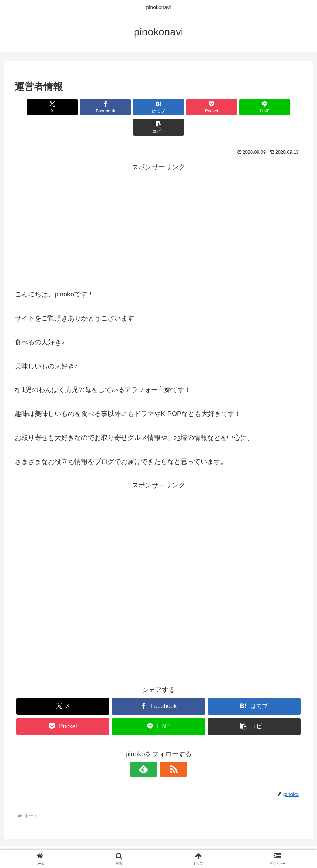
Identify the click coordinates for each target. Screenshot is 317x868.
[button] (279, 107)
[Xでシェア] (38, 107)
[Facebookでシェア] (86, 107)
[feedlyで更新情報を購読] (150, 749)
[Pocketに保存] (183, 107)
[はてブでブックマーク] (134, 107)
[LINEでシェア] (231, 107)
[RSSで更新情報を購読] (167, 749)
